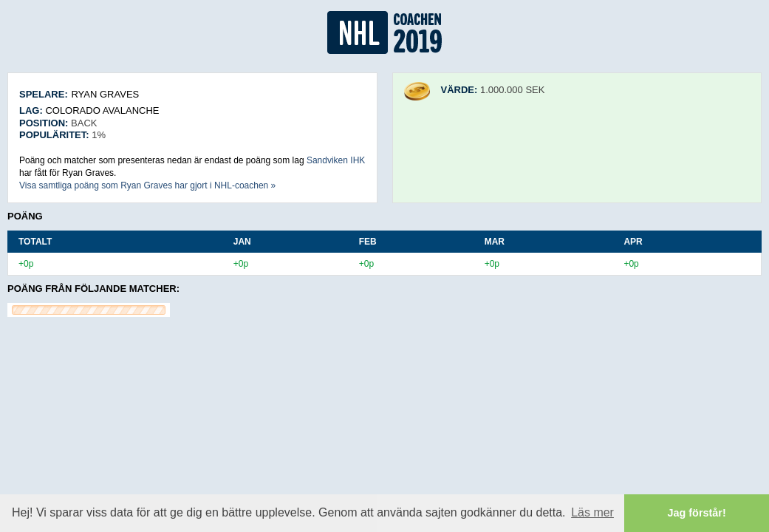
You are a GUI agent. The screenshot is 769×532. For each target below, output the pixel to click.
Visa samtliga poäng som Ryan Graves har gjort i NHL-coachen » (147, 185)
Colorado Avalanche (102, 110)
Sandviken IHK (336, 160)
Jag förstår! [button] (697, 513)
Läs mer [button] (592, 512)
